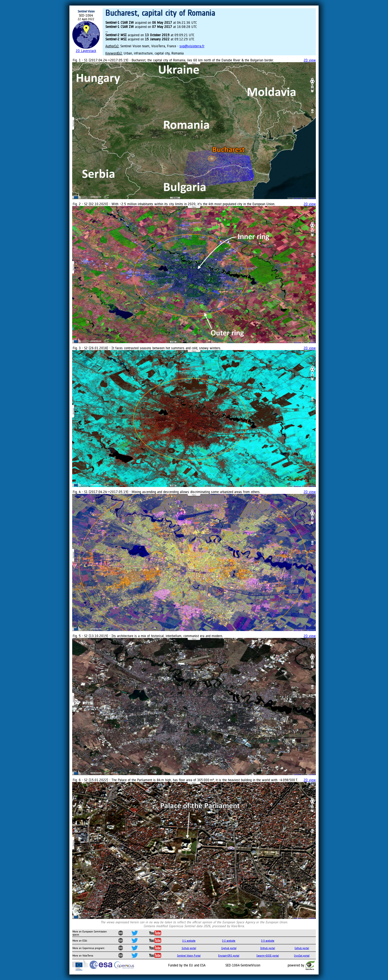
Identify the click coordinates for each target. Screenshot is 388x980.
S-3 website (268, 941)
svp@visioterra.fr (192, 46)
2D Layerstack (86, 51)
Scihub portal (189, 948)
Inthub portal (268, 948)
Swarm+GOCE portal (268, 956)
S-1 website (189, 941)
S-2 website (229, 941)
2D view (310, 60)
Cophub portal (229, 948)
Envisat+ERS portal (229, 956)
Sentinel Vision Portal (189, 956)
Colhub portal (302, 948)
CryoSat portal (302, 956)
